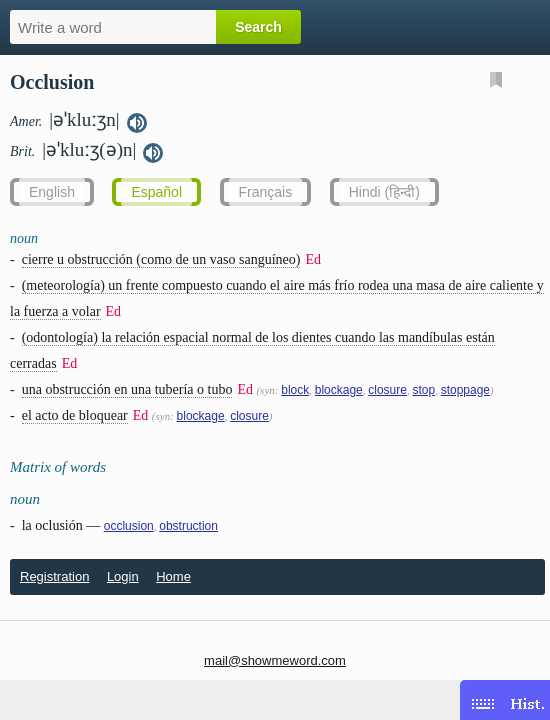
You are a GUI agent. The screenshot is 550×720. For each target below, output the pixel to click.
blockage (339, 390)
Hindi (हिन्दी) (384, 192)
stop (423, 390)
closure (387, 390)
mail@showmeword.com (275, 660)
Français (266, 192)
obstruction (188, 526)
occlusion (129, 526)
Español (156, 192)
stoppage (465, 390)
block (295, 390)
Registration (54, 576)
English (52, 192)
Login (123, 576)
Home (173, 576)
